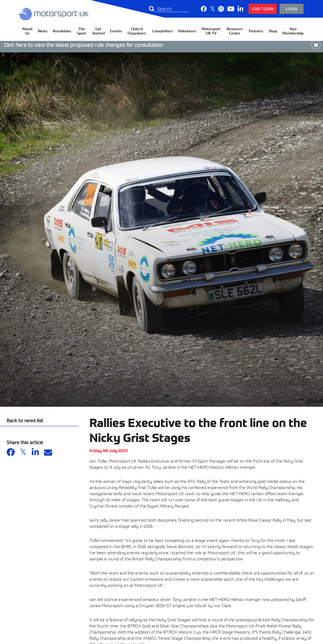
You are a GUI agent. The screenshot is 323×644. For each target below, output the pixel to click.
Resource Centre (235, 31)
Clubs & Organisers (137, 31)
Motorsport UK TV (211, 31)
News (43, 31)
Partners (256, 31)
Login (292, 9)
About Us (27, 31)
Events (116, 31)
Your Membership (293, 31)
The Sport (81, 31)
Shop (273, 31)
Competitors (162, 31)
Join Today (263, 9)
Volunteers (187, 31)
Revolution (62, 31)
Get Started (98, 31)
